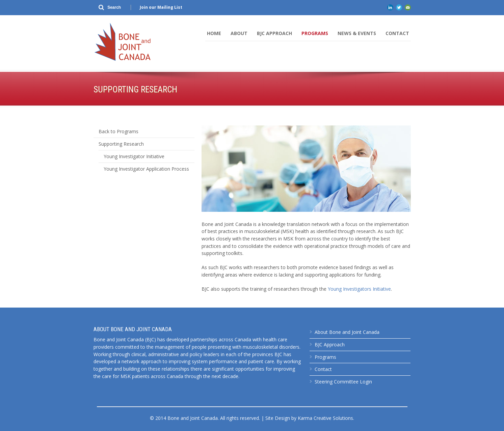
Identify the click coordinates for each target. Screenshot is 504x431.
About (239, 33)
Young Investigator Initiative (134, 156)
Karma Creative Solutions (325, 418)
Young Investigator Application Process (146, 169)
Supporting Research (121, 144)
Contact (397, 33)
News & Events (357, 33)
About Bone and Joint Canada (347, 332)
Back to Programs (118, 131)
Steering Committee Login (343, 382)
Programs (315, 33)
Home (214, 33)
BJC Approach (274, 33)
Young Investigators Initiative (359, 289)
